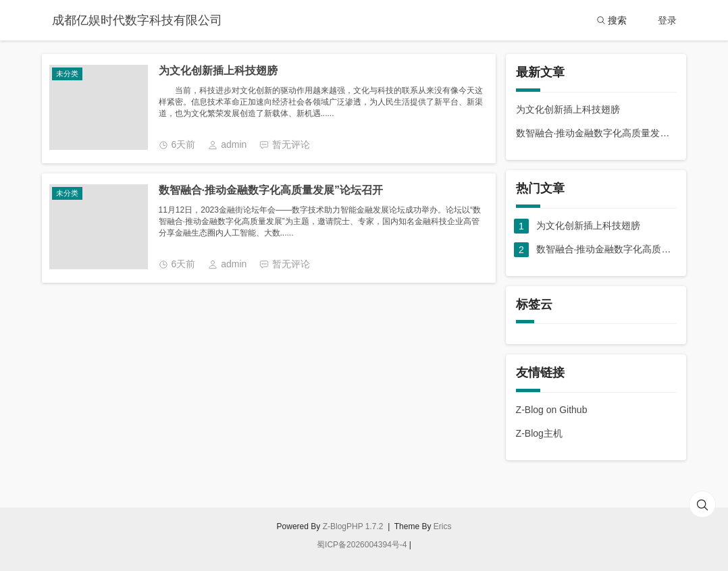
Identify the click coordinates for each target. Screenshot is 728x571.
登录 (667, 20)
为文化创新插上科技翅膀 (218, 71)
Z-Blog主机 (539, 433)
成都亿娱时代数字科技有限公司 (137, 20)
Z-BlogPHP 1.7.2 (353, 526)
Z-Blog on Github (552, 410)
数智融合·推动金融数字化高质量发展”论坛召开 (271, 190)
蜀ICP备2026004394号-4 (362, 545)
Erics (443, 526)
